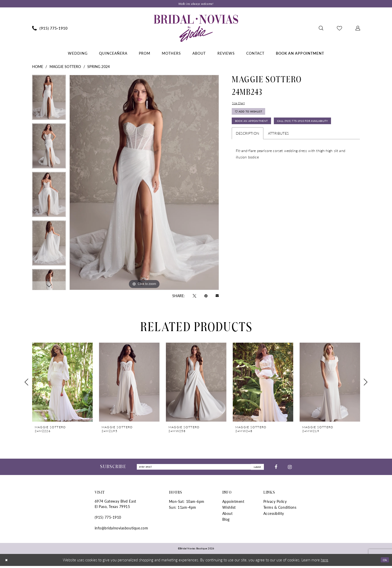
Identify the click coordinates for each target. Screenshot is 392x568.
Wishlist (229, 509)
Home (38, 67)
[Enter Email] (200, 468)
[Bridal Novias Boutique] (196, 29)
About (228, 515)
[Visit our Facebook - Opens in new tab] (276, 468)
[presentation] (62, 383)
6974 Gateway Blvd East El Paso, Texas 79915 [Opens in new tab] (115, 506)
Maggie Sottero (65, 67)
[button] (358, 29)
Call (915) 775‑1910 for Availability (269, 140)
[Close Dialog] (7, 562)
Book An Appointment (257, 128)
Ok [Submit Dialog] (384, 562)
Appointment (233, 504)
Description (248, 153)
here (324, 562)
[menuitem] (50, 29)
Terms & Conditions (280, 509)
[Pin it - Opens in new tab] (206, 296)
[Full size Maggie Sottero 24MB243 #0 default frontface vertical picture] (144, 183)
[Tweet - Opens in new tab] (194, 296)
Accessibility (274, 515)
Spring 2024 (99, 67)
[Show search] (321, 29)
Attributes (278, 153)
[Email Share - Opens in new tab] (217, 297)
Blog (226, 521)
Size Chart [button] (240, 105)
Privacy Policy (275, 504)
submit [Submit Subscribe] (255, 468)
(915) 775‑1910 (108, 519)
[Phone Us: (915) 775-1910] (50, 29)
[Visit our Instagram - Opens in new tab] (290, 468)
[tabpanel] (49, 100)
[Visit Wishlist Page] (339, 29)
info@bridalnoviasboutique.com (121, 530)
